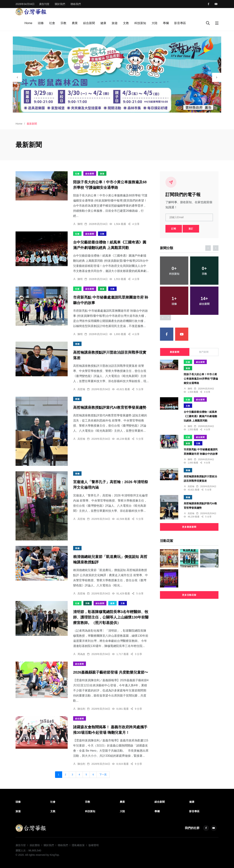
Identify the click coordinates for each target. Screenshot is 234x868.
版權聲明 (94, 845)
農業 (75, 23)
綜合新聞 (89, 23)
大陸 (154, 23)
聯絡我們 (76, 4)
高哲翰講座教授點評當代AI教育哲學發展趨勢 (110, 407)
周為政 (81, 654)
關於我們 (60, 4)
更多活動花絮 (189, 595)
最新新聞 (175, 352)
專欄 (166, 23)
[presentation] (17, 77)
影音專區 (180, 23)
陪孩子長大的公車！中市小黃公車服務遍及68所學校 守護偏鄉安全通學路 (201, 379)
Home (28, 23)
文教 (126, 23)
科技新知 (140, 23)
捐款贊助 (35, 845)
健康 (103, 23)
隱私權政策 (78, 845)
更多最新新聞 (189, 527)
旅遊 (115, 23)
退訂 (191, 229)
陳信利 (81, 709)
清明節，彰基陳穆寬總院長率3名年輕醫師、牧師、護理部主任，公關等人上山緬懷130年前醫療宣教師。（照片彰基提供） (111, 617)
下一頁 (103, 775)
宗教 (63, 23)
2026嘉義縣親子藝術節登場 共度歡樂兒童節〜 (111, 672)
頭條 (41, 23)
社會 (52, 23)
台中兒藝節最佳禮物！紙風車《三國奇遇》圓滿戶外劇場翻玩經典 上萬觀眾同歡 (200, 416)
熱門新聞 (204, 352)
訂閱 (174, 229)
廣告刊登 (44, 4)
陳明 (80, 224)
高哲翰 (81, 389)
